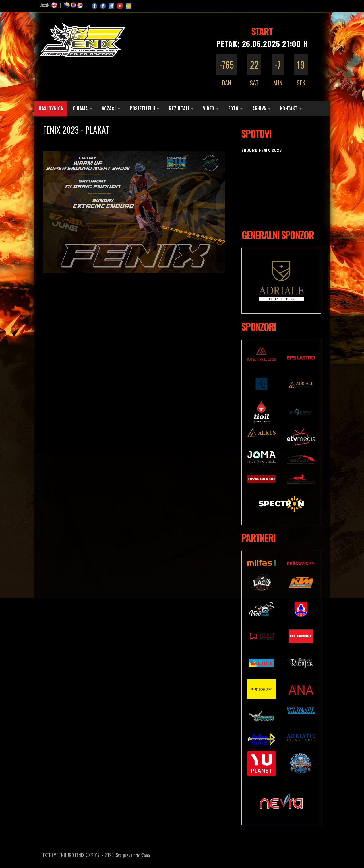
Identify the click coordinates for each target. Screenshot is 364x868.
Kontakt (289, 108)
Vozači (109, 108)
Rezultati (179, 108)
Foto (233, 108)
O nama (80, 108)
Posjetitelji (142, 108)
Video (209, 108)
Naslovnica (51, 108)
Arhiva (259, 108)
